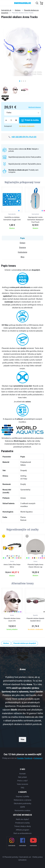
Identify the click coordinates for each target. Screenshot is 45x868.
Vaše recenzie (22, 784)
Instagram (38, 758)
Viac (23, 739)
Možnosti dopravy (35, 107)
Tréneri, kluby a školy (22, 826)
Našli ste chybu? (22, 819)
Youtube (20, 758)
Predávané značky (22, 823)
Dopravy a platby (22, 796)
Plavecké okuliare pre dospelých (25, 643)
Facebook (28, 758)
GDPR (22, 807)
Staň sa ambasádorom (22, 833)
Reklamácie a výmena (22, 800)
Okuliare (18, 10)
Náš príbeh (22, 777)
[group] (12, 209)
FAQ (22, 788)
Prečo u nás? (23, 781)
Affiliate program (22, 830)
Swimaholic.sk (6, 10)
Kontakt (23, 774)
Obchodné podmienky (22, 803)
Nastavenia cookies (22, 811)
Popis (22, 238)
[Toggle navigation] (3, 3)
